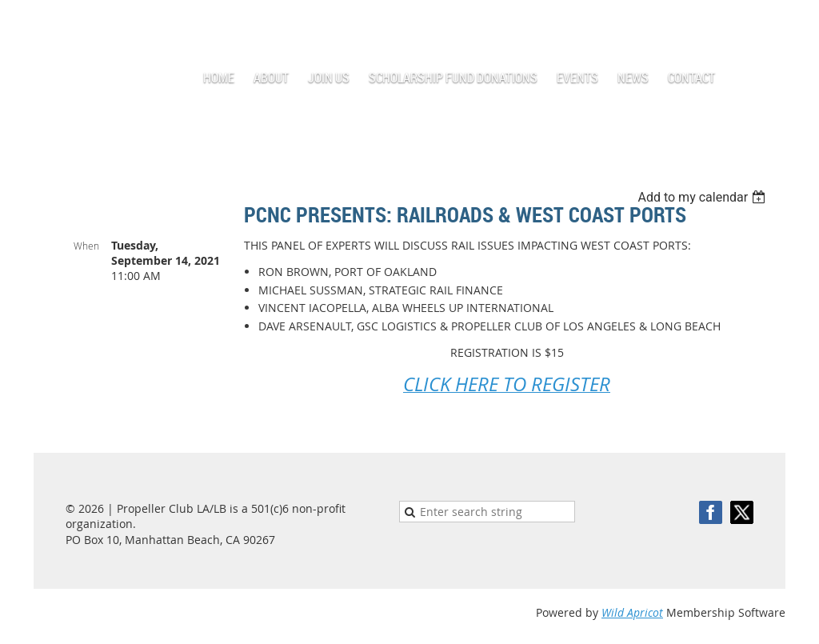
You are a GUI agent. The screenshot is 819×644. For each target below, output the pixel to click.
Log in (769, 24)
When (86, 246)
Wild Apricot (632, 612)
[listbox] (703, 197)
